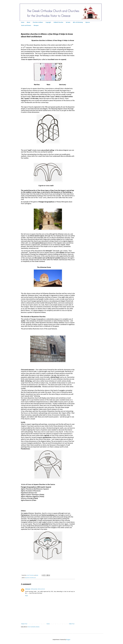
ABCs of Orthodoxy (78, 22)
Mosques (36, 25)
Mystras (88, 22)
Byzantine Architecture (31, 578)
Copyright (48, 22)
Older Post (72, 624)
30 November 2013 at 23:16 (38, 589)
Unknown (28, 589)
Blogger (68, 640)
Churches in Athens (38, 22)
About (28, 22)
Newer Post (24, 624)
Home (23, 22)
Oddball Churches (58, 22)
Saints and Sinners (26, 25)
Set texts (68, 22)
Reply (26, 596)
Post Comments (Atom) (34, 627)
